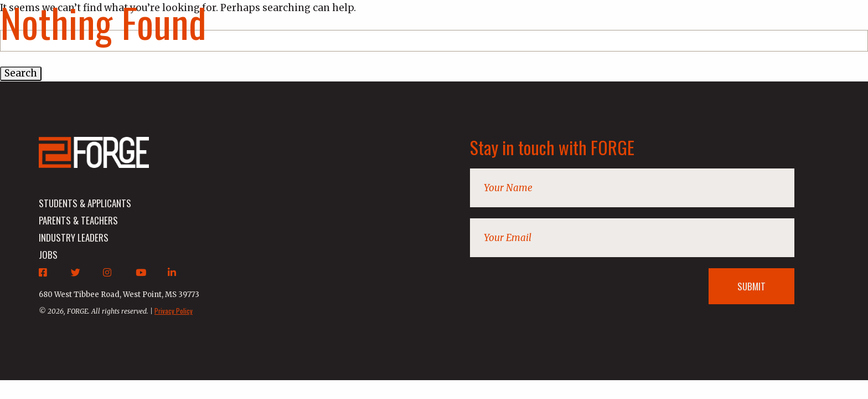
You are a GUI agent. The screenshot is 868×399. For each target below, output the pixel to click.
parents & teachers (78, 220)
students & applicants (85, 203)
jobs (48, 255)
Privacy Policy (174, 311)
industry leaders (74, 237)
